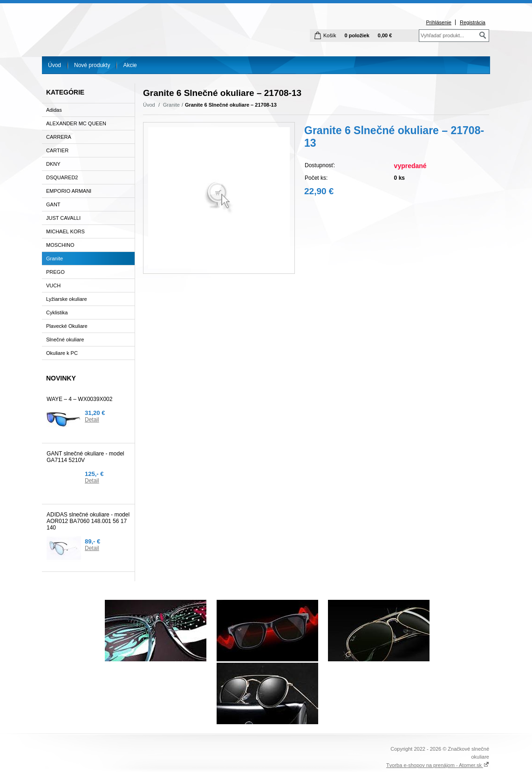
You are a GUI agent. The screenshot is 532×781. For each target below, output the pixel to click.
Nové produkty (92, 65)
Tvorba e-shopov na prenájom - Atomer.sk (438, 765)
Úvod (55, 65)
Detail (92, 420)
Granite (171, 105)
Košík (330, 35)
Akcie (130, 65)
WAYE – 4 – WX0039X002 (79, 399)
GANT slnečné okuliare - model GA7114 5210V (85, 457)
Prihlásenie (438, 22)
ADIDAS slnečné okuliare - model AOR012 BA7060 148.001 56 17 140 (88, 521)
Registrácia (473, 22)
